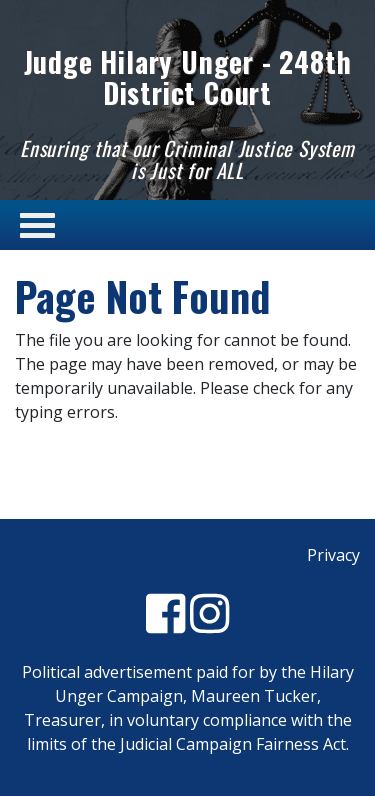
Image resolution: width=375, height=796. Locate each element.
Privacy (333, 555)
